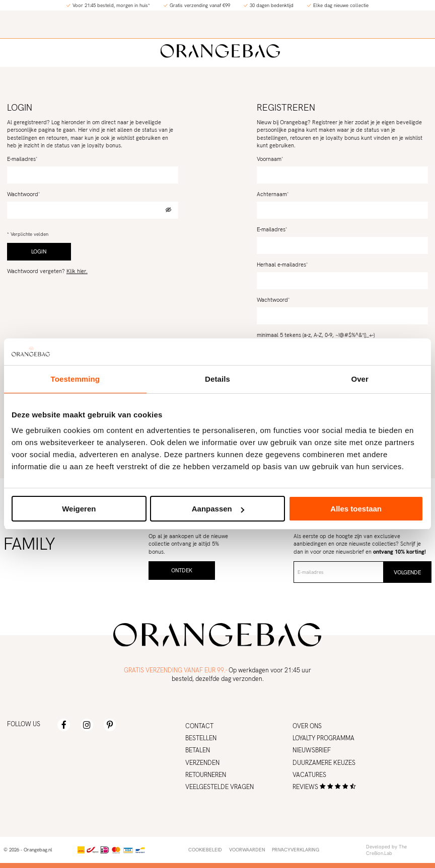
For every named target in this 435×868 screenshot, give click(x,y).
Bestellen (201, 738)
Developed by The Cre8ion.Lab (386, 850)
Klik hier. (77, 271)
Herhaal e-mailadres (281, 265)
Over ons (307, 726)
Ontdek (182, 570)
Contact (199, 726)
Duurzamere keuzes (324, 763)
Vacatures (309, 775)
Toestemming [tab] (76, 379)
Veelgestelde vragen (220, 787)
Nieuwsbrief (312, 750)
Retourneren (206, 775)
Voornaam (269, 159)
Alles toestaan (356, 509)
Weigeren (79, 509)
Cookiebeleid (205, 850)
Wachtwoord (23, 194)
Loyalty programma (323, 738)
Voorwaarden (247, 850)
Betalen (198, 750)
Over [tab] (360, 379)
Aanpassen (218, 509)
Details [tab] (217, 379)
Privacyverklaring (296, 850)
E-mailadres (21, 159)
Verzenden (202, 763)
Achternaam (272, 194)
